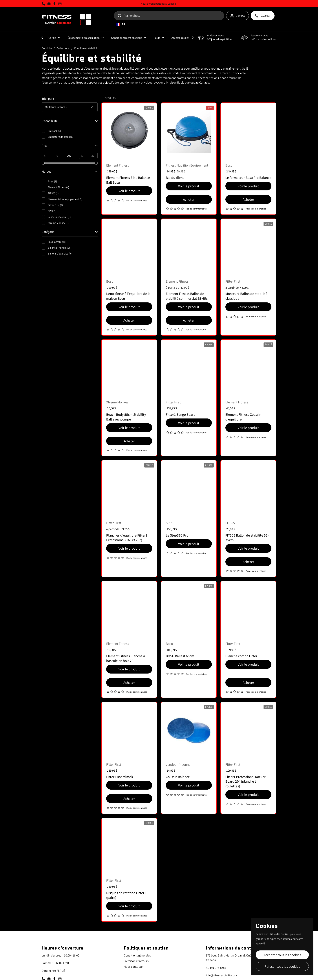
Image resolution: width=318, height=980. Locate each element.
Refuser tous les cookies (282, 966)
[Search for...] (169, 16)
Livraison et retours (136, 961)
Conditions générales (137, 955)
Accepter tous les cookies (282, 955)
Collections (63, 48)
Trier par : (48, 99)
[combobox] (189, 24)
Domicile (47, 48)
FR (121, 24)
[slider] (43, 163)
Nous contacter (134, 967)
